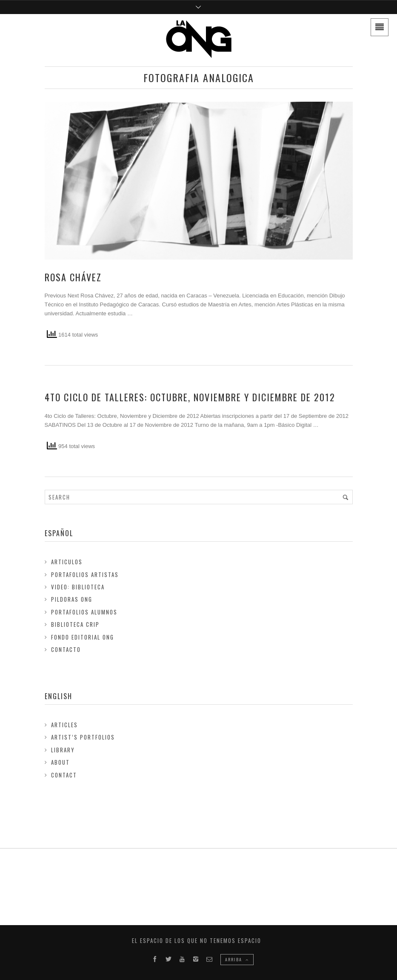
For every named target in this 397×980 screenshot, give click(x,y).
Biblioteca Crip (75, 624)
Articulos (67, 562)
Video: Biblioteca (78, 587)
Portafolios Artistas (85, 574)
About (60, 762)
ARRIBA (237, 959)
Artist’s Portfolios (83, 737)
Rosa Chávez (73, 277)
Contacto (66, 649)
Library (63, 750)
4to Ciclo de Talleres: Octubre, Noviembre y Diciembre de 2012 (190, 397)
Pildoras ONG (72, 599)
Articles (64, 725)
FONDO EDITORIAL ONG (83, 637)
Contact (64, 775)
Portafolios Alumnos (84, 612)
